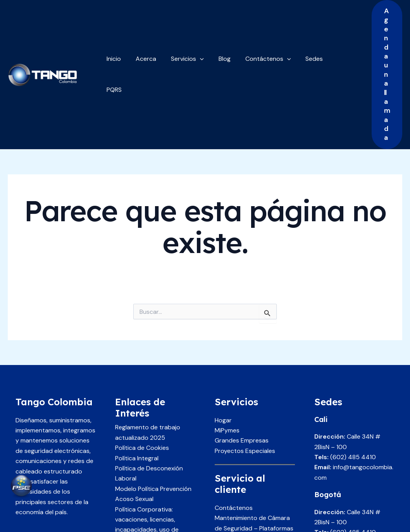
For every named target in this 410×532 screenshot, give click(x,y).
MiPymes (227, 340)
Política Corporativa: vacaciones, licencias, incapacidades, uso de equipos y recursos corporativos (147, 439)
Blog (216, 29)
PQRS (330, 29)
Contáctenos (258, 29)
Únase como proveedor (248, 458)
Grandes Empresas (242, 350)
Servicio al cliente (239, 468)
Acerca (142, 29)
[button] (381, 29)
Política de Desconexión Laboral (149, 383)
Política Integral (137, 368)
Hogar (223, 330)
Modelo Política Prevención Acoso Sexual (153, 403)
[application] (194, 29)
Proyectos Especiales (245, 360)
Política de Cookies (142, 357)
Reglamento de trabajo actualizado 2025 (148, 342)
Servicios (182, 29)
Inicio (113, 29)
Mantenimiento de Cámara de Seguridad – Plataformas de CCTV (254, 437)
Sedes (301, 29)
